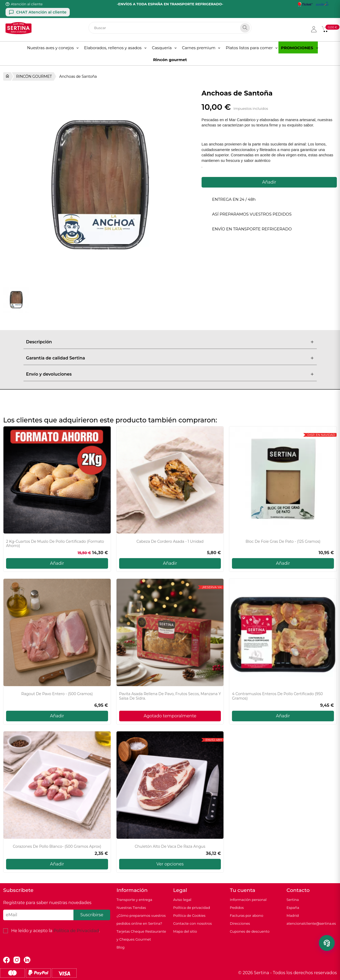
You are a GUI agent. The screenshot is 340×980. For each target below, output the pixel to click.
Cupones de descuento (250, 931)
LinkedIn (27, 960)
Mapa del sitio (185, 931)
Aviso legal (182, 900)
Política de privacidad (192, 908)
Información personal (248, 900)
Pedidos (237, 908)
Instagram (17, 960)
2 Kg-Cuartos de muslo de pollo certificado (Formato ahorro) (55, 544)
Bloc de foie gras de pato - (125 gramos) (283, 542)
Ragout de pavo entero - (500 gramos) (57, 694)
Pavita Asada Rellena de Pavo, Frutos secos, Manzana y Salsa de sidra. (170, 696)
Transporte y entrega (134, 900)
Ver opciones (170, 864)
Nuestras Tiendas (131, 908)
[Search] (245, 28)
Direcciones (240, 923)
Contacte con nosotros (193, 923)
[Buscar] (170, 28)
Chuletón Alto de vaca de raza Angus (170, 847)
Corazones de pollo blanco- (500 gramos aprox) (57, 847)
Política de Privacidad (76, 931)
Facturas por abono (246, 915)
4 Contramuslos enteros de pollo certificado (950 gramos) (277, 696)
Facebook (6, 960)
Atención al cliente (27, 4)
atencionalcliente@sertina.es (311, 923)
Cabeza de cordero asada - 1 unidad (170, 542)
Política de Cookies (189, 915)
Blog (120, 947)
